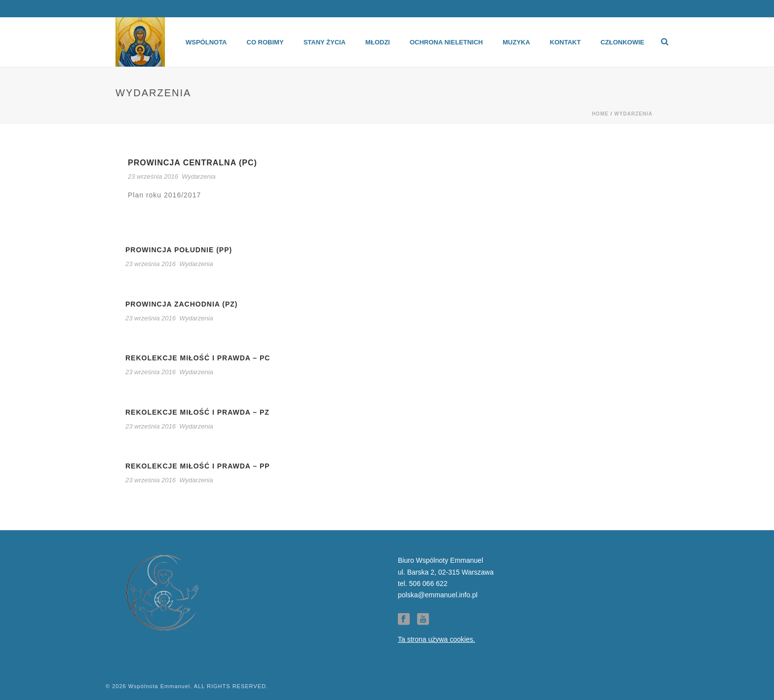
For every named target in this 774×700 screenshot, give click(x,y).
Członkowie (622, 42)
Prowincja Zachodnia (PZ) (182, 304)
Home (600, 114)
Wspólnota (206, 42)
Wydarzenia (633, 114)
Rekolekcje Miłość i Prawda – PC (198, 358)
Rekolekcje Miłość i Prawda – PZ (197, 412)
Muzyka (516, 42)
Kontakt (565, 42)
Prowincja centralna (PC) (193, 163)
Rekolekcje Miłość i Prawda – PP (198, 466)
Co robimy (265, 42)
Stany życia (325, 42)
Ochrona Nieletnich (446, 42)
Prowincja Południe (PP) (179, 250)
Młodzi (378, 42)
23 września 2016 (153, 176)
